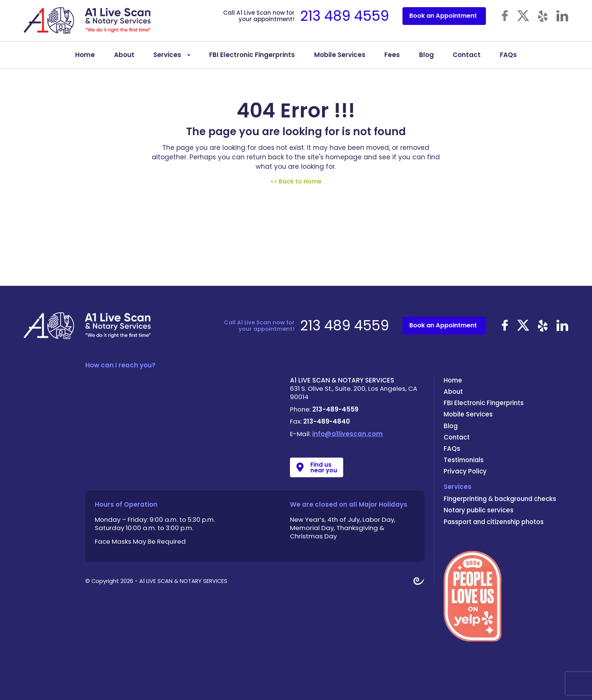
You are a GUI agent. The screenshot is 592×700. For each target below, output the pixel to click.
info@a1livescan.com (348, 434)
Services (167, 59)
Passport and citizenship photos (494, 522)
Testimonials (464, 460)
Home (85, 59)
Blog (426, 59)
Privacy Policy (465, 471)
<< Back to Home (296, 181)
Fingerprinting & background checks (500, 499)
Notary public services (479, 510)
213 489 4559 (345, 20)
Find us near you (324, 467)
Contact (467, 59)
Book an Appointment (443, 19)
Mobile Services (340, 59)
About (124, 59)
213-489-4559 (335, 409)
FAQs (508, 59)
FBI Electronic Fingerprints (252, 59)
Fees (392, 59)
